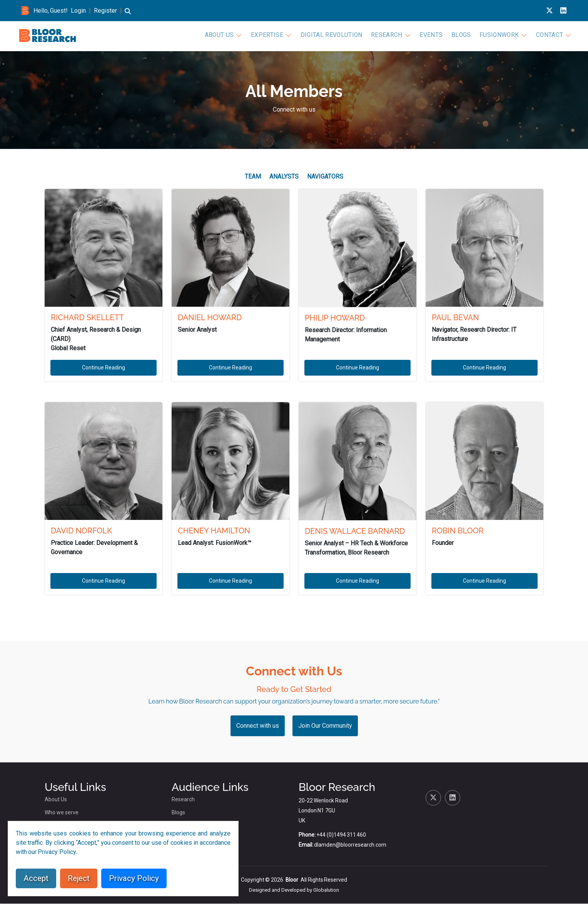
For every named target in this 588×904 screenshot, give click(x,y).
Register (105, 11)
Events (438, 35)
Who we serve (62, 813)
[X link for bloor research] (550, 11)
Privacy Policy (134, 878)
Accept (36, 878)
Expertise (290, 35)
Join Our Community (325, 726)
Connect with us (294, 109)
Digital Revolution (348, 35)
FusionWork (500, 35)
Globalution (326, 890)
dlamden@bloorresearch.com (350, 845)
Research (397, 35)
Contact (548, 35)
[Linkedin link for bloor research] (563, 11)
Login (78, 11)
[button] (128, 15)
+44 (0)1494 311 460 (341, 835)
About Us (245, 35)
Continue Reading (104, 368)
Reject (79, 878)
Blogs (465, 35)
